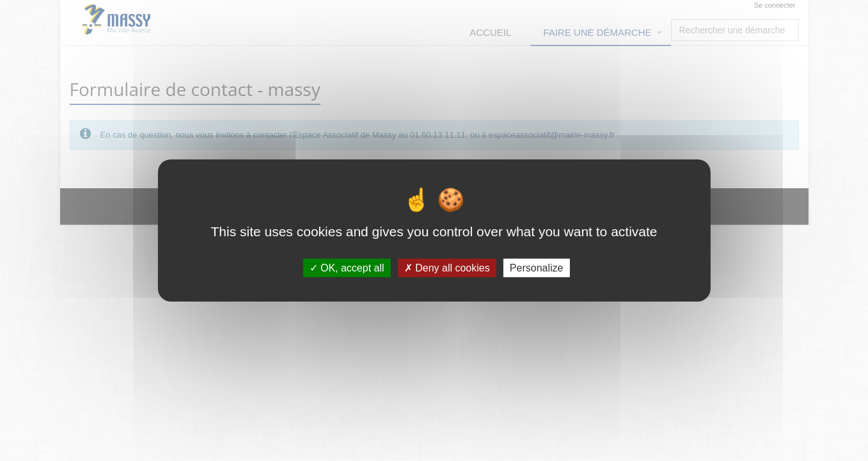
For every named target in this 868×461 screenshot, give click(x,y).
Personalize (537, 268)
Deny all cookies (447, 268)
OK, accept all (347, 268)
